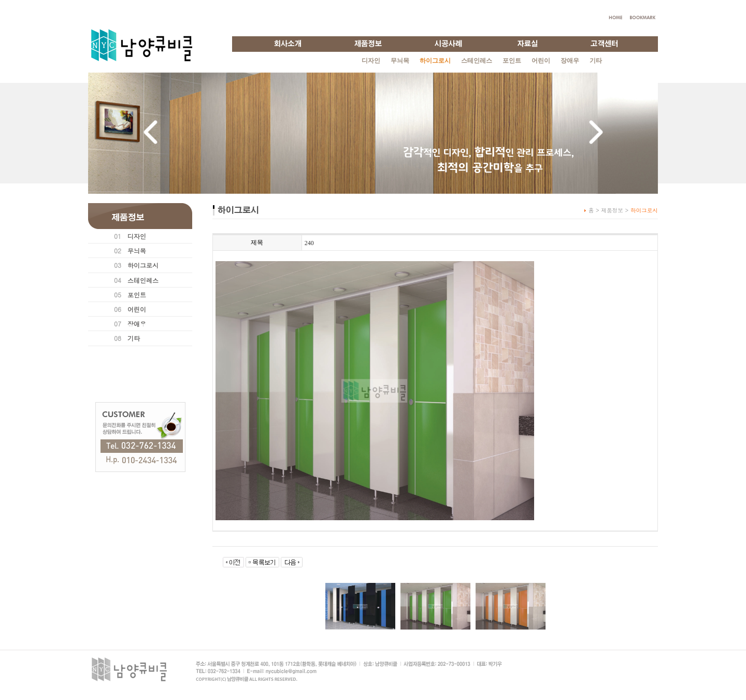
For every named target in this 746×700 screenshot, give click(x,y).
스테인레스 (477, 61)
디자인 (371, 61)
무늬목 (400, 61)
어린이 (541, 61)
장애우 (570, 61)
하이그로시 (143, 265)
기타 (596, 61)
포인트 (512, 61)
